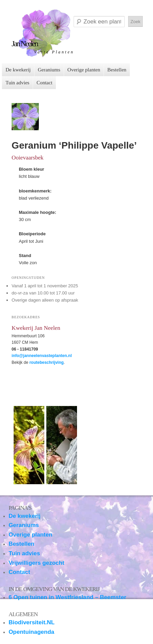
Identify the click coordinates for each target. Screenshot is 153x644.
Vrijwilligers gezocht (36, 563)
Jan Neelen (25, 44)
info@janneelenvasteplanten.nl (42, 356)
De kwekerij (18, 70)
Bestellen (117, 70)
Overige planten (84, 70)
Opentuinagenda (31, 632)
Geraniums (49, 70)
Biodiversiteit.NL (32, 622)
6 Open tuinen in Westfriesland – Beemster (67, 597)
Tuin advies (17, 83)
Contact (44, 83)
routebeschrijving (47, 362)
